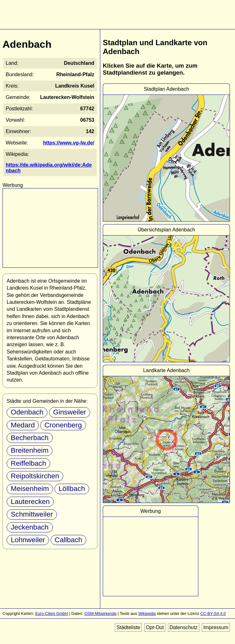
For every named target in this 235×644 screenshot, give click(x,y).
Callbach (68, 540)
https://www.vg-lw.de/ (69, 143)
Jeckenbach (30, 527)
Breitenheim (30, 450)
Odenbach (27, 412)
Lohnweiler (28, 540)
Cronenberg (63, 425)
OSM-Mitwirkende (101, 613)
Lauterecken (30, 502)
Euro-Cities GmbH (52, 613)
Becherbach (30, 438)
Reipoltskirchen (35, 476)
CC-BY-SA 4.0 (213, 613)
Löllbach (72, 489)
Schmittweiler (32, 514)
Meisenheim (30, 489)
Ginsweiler (70, 412)
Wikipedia (147, 613)
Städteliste (128, 627)
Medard (23, 425)
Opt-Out (155, 627)
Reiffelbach (28, 463)
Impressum (216, 627)
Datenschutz (184, 627)
